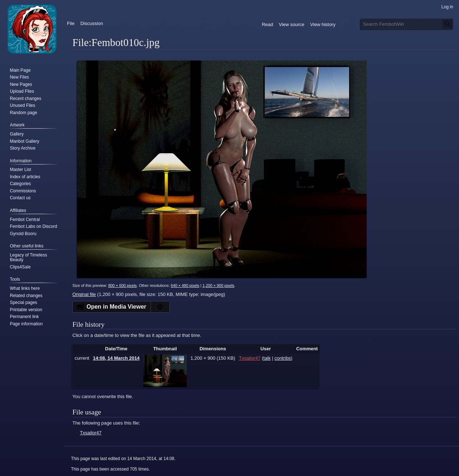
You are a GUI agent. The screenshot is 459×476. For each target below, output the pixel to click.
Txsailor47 (91, 433)
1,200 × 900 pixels (218, 285)
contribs (283, 358)
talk (267, 358)
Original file (84, 294)
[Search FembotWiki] (407, 24)
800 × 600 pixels (123, 285)
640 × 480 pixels (185, 285)
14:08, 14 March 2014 (116, 358)
